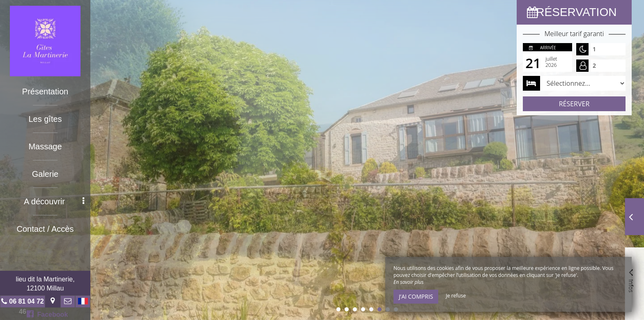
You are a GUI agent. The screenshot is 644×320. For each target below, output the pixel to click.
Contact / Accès (45, 229)
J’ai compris (416, 296)
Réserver (574, 104)
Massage (45, 146)
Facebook (47, 314)
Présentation (45, 91)
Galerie (45, 174)
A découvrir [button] (54, 201)
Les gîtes (45, 119)
